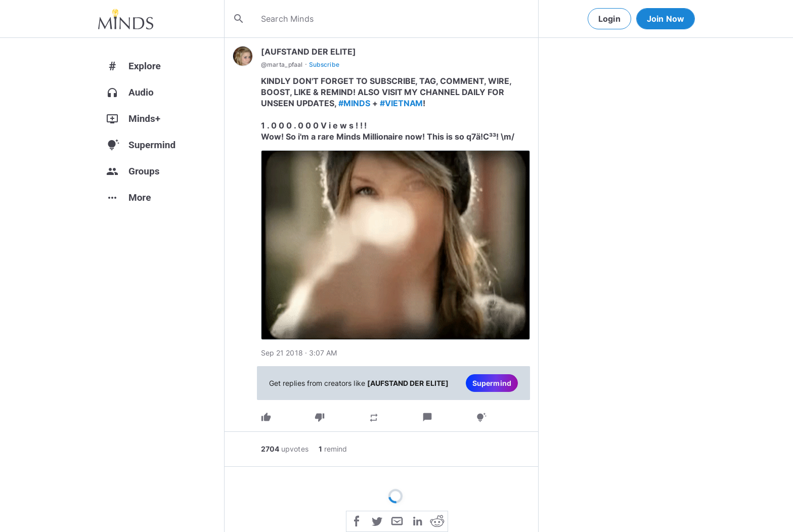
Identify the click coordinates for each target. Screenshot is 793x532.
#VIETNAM (402, 103)
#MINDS (354, 103)
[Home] (126, 19)
